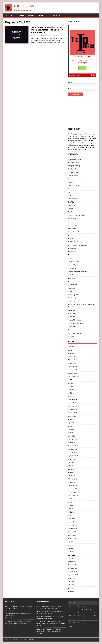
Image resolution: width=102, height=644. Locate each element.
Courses (22, 15)
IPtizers (70, 255)
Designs (70, 209)
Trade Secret (72, 327)
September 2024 (73, 416)
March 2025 (72, 396)
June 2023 (71, 466)
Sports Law (71, 317)
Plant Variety (72, 298)
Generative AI (72, 228)
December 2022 (73, 486)
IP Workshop (72, 248)
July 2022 (71, 502)
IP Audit (70, 238)
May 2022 (71, 509)
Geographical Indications (76, 232)
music (70, 281)
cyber (70, 195)
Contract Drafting (73, 185)
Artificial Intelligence (74, 162)
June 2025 (71, 386)
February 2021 (72, 558)
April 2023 (71, 472)
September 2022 (73, 495)
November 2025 (73, 370)
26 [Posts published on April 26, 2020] (95, 619)
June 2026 (71, 347)
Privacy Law (72, 301)
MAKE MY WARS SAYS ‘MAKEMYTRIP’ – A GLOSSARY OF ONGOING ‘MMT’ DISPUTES (51, 624)
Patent (70, 291)
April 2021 (71, 552)
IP (68, 235)
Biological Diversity (74, 166)
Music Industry (73, 285)
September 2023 (73, 456)
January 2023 (72, 482)
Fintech (70, 222)
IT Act (70, 258)
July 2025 (71, 383)
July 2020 (71, 581)
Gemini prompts (73, 225)
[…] (31, 45)
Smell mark (71, 313)
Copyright (71, 189)
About (13, 15)
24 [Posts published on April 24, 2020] (87, 619)
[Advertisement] (82, 111)
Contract (71, 182)
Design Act (71, 205)
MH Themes (32, 639)
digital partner (72, 212)
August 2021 (72, 538)
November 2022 (73, 489)
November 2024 (73, 410)
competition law (73, 176)
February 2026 (72, 360)
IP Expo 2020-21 (73, 242)
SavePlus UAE (41, 622)
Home (6, 15)
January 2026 (72, 363)
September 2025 (73, 376)
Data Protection (73, 199)
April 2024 (71, 433)
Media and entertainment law (77, 271)
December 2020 (73, 565)
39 (56, 35)
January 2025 (72, 403)
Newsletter (71, 288)
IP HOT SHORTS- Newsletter (77, 245)
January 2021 (72, 562)
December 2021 (73, 525)
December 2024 (73, 406)
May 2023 (71, 469)
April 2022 (71, 512)
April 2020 (71, 591)
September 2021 (73, 535)
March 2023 (72, 476)
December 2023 (73, 446)
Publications (44, 15)
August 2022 (72, 499)
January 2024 (72, 443)
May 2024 (71, 429)
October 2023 (72, 452)
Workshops (32, 15)
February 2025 (72, 400)
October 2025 (72, 373)
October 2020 (72, 572)
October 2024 (72, 413)
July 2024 (71, 423)
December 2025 (73, 367)
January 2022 (72, 522)
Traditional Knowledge (75, 333)
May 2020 (71, 588)
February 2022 (72, 519)
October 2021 (72, 532)
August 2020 (72, 578)
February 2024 (72, 439)
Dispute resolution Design (76, 215)
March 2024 (72, 436)
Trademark (71, 330)
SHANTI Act (72, 310)
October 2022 (72, 492)
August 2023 (72, 459)
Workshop (71, 337)
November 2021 (73, 529)
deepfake (71, 202)
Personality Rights (74, 295)
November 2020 (73, 568)
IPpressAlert (72, 252)
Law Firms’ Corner (74, 262)
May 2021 (71, 548)
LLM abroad (72, 268)
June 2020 (71, 585)
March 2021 (72, 555)
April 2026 (71, 353)
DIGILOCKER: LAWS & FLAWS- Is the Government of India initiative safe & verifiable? (50, 631)
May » (71, 627)
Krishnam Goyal (47, 35)
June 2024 (71, 426)
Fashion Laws (72, 219)
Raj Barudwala (41, 606)
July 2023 (71, 462)
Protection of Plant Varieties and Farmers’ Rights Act (81, 306)
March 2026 (72, 357)
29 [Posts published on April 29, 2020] (78, 622)
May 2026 (71, 350)
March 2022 (72, 515)
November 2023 (73, 449)
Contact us (57, 15)
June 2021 (71, 545)
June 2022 (71, 505)
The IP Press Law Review (76, 323)
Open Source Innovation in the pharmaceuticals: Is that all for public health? (47, 30)
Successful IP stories (74, 320)
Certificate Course (74, 169)
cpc (69, 192)
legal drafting (72, 265)
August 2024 (72, 419)
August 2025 (72, 380)
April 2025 (71, 393)
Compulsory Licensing (75, 179)
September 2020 (73, 575)
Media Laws (72, 275)
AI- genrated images (74, 159)
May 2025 (71, 390)
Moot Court (72, 278)
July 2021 (71, 542)
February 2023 (72, 479)
